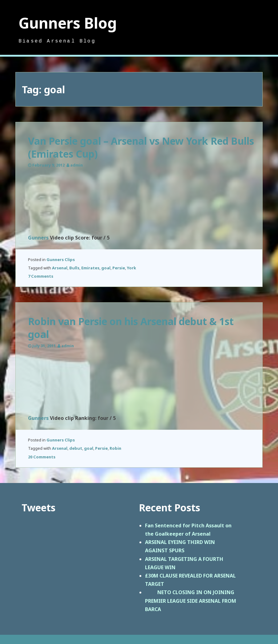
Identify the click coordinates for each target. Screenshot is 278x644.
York (131, 268)
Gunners (38, 238)
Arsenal (60, 268)
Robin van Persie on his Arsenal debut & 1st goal (131, 328)
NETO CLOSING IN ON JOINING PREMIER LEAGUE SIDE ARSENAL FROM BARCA (191, 601)
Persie (119, 268)
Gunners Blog (68, 23)
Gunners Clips (61, 260)
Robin (115, 448)
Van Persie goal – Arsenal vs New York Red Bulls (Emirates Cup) (141, 147)
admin (77, 165)
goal (106, 268)
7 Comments (41, 276)
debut (76, 448)
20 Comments (42, 457)
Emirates (90, 268)
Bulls (74, 268)
